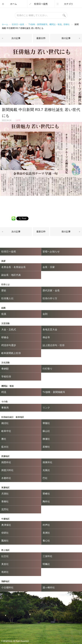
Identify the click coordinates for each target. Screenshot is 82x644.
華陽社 (46, 423)
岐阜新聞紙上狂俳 (11, 353)
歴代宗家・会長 (51, 291)
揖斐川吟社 (7, 470)
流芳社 (5, 509)
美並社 (5, 564)
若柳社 (67, 24)
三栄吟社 (47, 556)
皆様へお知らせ (51, 252)
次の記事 (16, 38)
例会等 (46, 337)
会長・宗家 (49, 267)
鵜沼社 (5, 423)
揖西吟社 (6, 462)
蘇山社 (46, 431)
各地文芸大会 (50, 329)
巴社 (45, 478)
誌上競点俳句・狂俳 (54, 345)
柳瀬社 (46, 439)
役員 (4, 314)
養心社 (46, 541)
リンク (46, 408)
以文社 (5, 556)
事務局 (5, 408)
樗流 (4, 392)
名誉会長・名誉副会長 (14, 267)
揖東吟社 (47, 462)
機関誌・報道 (56, 24)
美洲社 (46, 533)
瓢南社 (5, 541)
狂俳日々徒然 (41, 4)
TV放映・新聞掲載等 (38, 24)
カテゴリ (68, 4)
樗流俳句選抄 (9, 345)
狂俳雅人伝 (7, 298)
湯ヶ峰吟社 (49, 588)
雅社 (4, 439)
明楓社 (46, 564)
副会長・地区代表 (11, 275)
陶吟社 (46, 502)
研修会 (5, 337)
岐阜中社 (6, 431)
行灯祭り (47, 369)
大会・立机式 (9, 329)
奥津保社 (6, 525)
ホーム (14, 4)
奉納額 (5, 369)
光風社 (46, 470)
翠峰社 (46, 494)
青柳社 (5, 502)
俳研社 (5, 533)
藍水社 (5, 447)
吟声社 (46, 525)
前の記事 (66, 38)
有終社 (5, 572)
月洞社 (5, 494)
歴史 (4, 291)
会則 (45, 314)
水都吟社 (6, 478)
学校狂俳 (6, 377)
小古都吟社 (7, 588)
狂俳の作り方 (50, 298)
